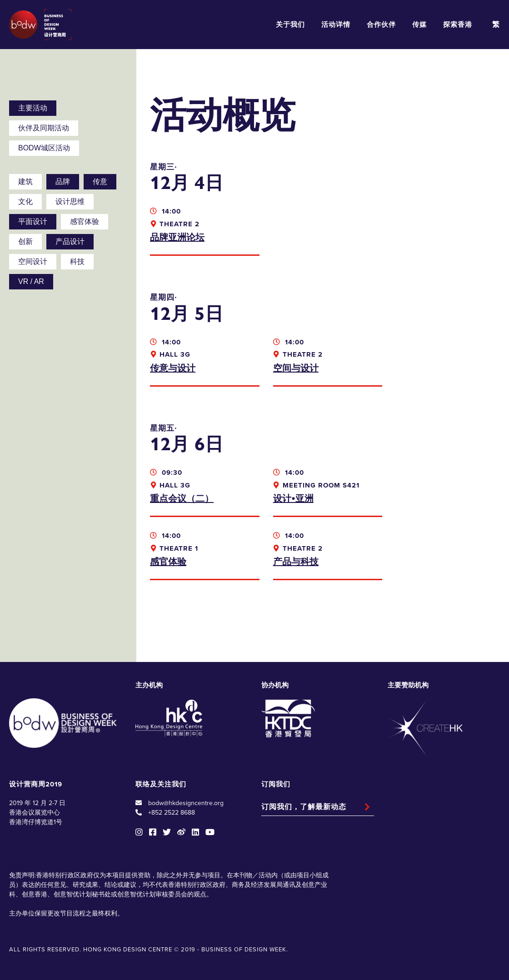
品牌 (63, 182)
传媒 (419, 25)
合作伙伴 (381, 25)
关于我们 (290, 25)
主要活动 (33, 108)
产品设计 (70, 241)
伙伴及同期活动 (44, 128)
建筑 (25, 182)
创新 (25, 241)
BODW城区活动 (44, 148)
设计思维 (70, 201)
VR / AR (31, 281)
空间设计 (33, 261)
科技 (77, 261)
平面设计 (33, 221)
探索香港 (458, 25)
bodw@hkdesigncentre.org (186, 803)
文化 (25, 201)
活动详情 (336, 25)
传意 (100, 182)
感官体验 (85, 221)
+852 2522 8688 (172, 813)
